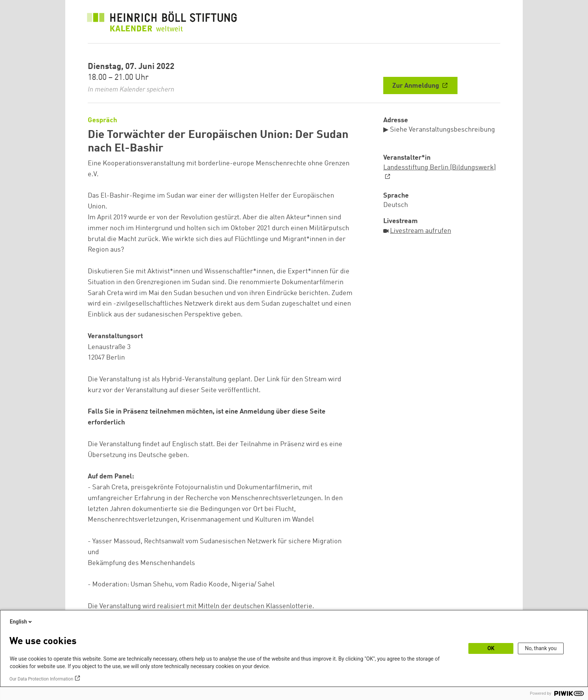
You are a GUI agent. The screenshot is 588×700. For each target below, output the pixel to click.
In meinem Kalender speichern (131, 90)
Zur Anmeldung (416, 86)
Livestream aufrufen (421, 231)
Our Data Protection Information (41, 679)
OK (491, 648)
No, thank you (541, 648)
